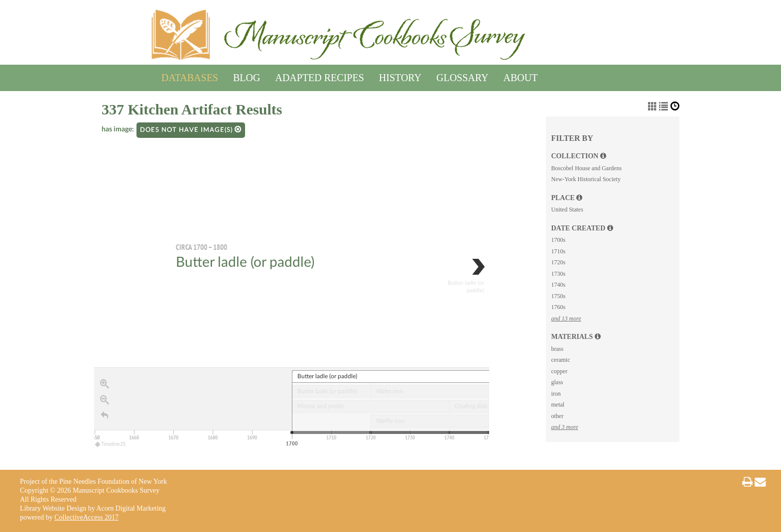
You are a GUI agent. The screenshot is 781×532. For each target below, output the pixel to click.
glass (557, 382)
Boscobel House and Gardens (586, 168)
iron (556, 394)
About (521, 76)
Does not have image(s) (191, 130)
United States (567, 210)
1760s (558, 307)
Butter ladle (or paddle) (245, 262)
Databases (190, 76)
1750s (558, 296)
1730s (558, 274)
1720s (558, 262)
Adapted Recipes (319, 76)
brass (557, 349)
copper (559, 371)
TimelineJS (111, 444)
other (557, 416)
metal (558, 405)
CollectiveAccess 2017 (86, 517)
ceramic (560, 360)
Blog (247, 76)
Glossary (462, 76)
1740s (558, 285)
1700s (558, 240)
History (400, 76)
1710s (558, 251)
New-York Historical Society (586, 179)
